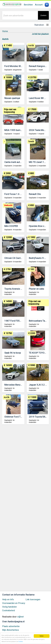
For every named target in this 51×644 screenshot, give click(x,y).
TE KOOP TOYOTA (38, 353)
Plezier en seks (36, 289)
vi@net (20, 617)
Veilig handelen (9, 607)
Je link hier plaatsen (40, 34)
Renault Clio (35, 194)
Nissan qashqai (12, 98)
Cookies (21, 641)
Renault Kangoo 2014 (40, 66)
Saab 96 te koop (13, 353)
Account (39, 5)
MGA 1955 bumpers (15, 130)
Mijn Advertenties (11, 630)
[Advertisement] (26, 509)
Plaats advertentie (11, 626)
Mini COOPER (11, 226)
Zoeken (43, 15)
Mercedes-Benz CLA (15, 385)
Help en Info (8, 599)
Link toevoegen (33, 599)
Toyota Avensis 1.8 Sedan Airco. (21, 289)
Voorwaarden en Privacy (14, 603)
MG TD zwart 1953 (38, 162)
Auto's (5, 39)
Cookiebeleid (8, 610)
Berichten (28, 5)
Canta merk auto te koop (17, 162)
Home (5, 31)
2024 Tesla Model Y (39, 130)
